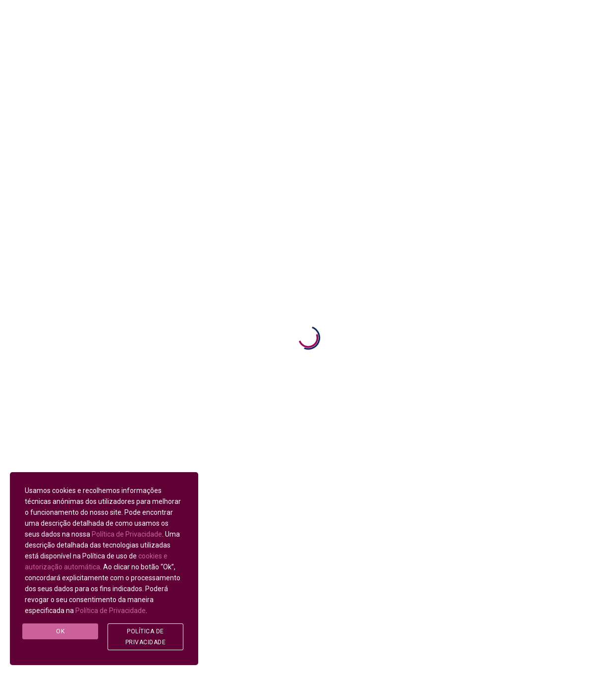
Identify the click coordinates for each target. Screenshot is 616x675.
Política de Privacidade (127, 534)
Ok (60, 631)
